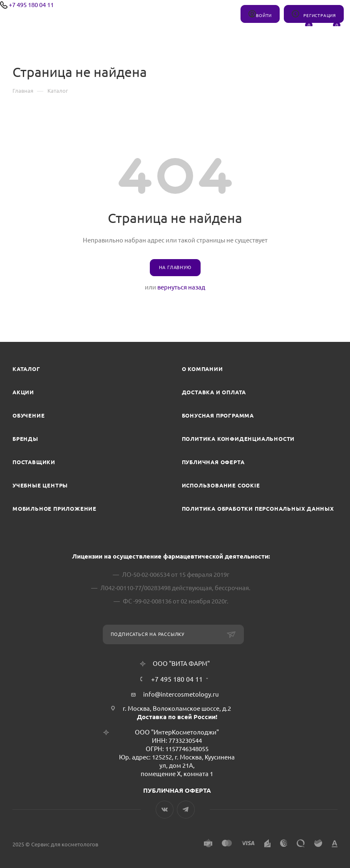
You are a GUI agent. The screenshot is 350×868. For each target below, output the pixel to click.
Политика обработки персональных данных (258, 509)
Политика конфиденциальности (238, 439)
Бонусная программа (218, 415)
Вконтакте (165, 810)
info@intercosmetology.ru (181, 694)
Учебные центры (40, 485)
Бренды (25, 439)
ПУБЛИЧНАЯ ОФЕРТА (177, 790)
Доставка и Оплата (214, 392)
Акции (23, 392)
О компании (202, 369)
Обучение (29, 415)
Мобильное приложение (55, 509)
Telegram (186, 810)
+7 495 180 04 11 (31, 5)
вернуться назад (181, 287)
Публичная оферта (213, 462)
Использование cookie (221, 485)
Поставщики (34, 462)
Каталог (26, 369)
